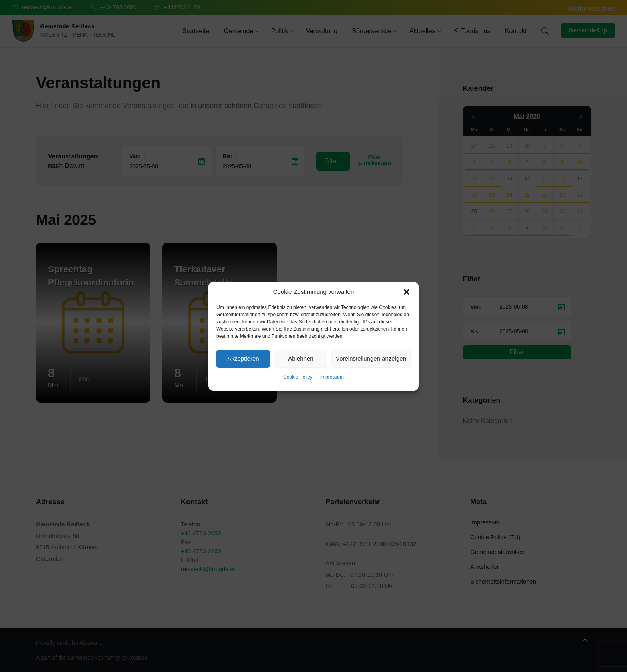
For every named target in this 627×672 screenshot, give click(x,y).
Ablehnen (301, 358)
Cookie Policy (298, 377)
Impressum (332, 377)
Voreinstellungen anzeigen (371, 358)
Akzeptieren (243, 358)
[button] (407, 292)
